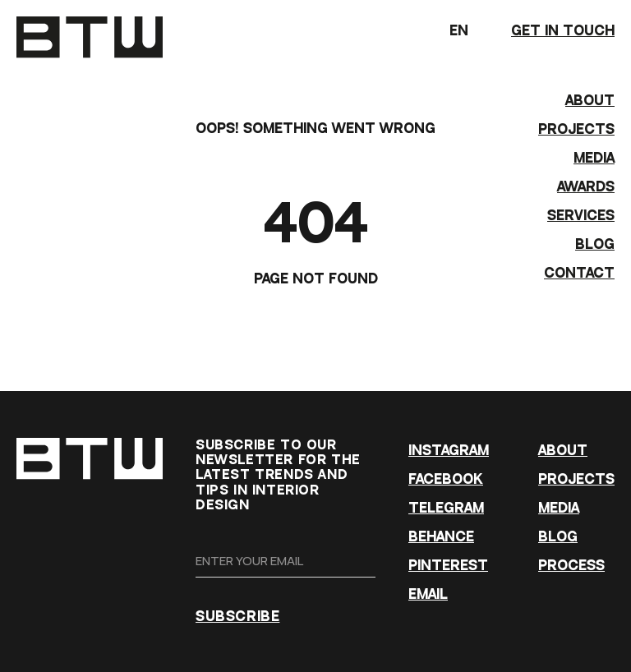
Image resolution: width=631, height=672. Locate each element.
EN (472, 35)
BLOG (595, 244)
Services (581, 216)
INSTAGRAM (449, 451)
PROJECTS (576, 129)
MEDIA (594, 158)
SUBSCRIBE (237, 617)
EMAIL (428, 594)
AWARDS (586, 187)
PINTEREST (448, 566)
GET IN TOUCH (563, 31)
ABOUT (590, 101)
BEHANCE (441, 537)
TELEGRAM (446, 508)
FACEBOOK (446, 479)
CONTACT (579, 273)
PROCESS (571, 566)
